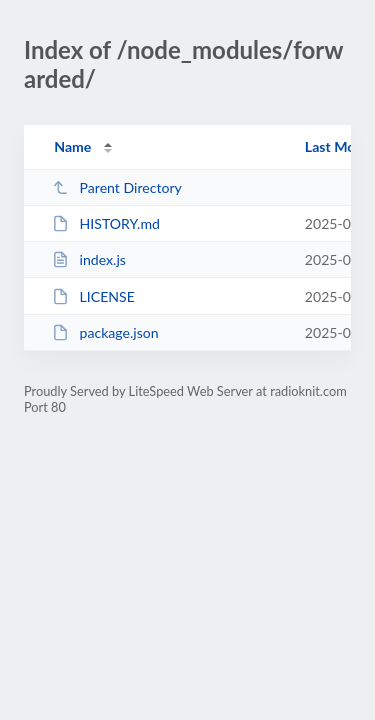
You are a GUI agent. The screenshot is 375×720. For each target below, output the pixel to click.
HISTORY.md (106, 223)
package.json (105, 332)
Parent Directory (117, 187)
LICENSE (93, 296)
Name (72, 146)
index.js (89, 259)
